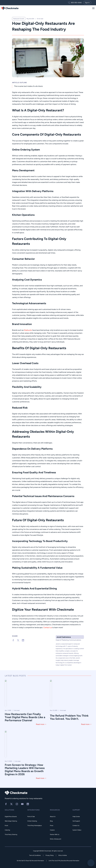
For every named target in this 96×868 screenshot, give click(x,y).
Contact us (48, 627)
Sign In (87, 3)
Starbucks (28, 330)
